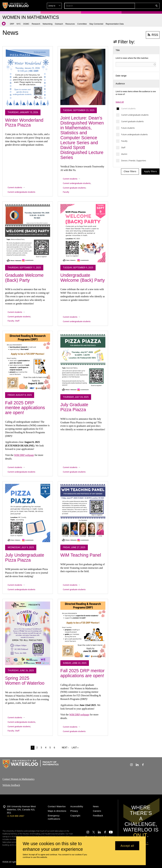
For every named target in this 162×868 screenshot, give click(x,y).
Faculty (124, 141)
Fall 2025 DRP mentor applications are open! (82, 673)
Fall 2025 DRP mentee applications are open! (25, 408)
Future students (128, 128)
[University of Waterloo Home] (16, 6)
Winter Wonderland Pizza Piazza (24, 123)
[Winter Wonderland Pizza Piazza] (28, 78)
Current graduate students (132, 121)
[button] (134, 6)
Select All (120, 102)
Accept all (127, 846)
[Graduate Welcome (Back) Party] (28, 233)
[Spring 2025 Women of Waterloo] (28, 633)
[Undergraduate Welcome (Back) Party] (83, 233)
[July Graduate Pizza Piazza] (83, 363)
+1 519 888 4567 (16, 816)
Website (7, 785)
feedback (16, 785)
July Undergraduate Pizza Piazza (25, 558)
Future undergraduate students (134, 134)
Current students (128, 109)
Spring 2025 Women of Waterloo (25, 681)
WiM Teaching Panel (81, 555)
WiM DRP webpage (24, 455)
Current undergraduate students (135, 115)
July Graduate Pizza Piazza (74, 407)
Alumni (124, 154)
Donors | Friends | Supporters (134, 161)
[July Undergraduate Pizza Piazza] (28, 513)
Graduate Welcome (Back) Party (24, 278)
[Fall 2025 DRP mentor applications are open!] (83, 630)
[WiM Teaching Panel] (83, 513)
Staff (123, 148)
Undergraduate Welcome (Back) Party (83, 278)
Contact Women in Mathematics (18, 779)
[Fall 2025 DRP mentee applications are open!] (28, 362)
